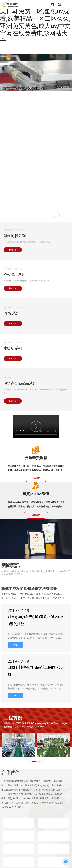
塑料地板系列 (15, 236)
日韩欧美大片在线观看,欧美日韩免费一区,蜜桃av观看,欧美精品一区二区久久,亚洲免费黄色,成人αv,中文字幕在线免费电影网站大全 (35, 22)
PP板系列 (11, 313)
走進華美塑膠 (36, 458)
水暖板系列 (13, 348)
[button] (31, 762)
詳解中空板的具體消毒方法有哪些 (29, 589)
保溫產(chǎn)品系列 (20, 383)
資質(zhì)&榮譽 (36, 494)
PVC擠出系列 (14, 274)
